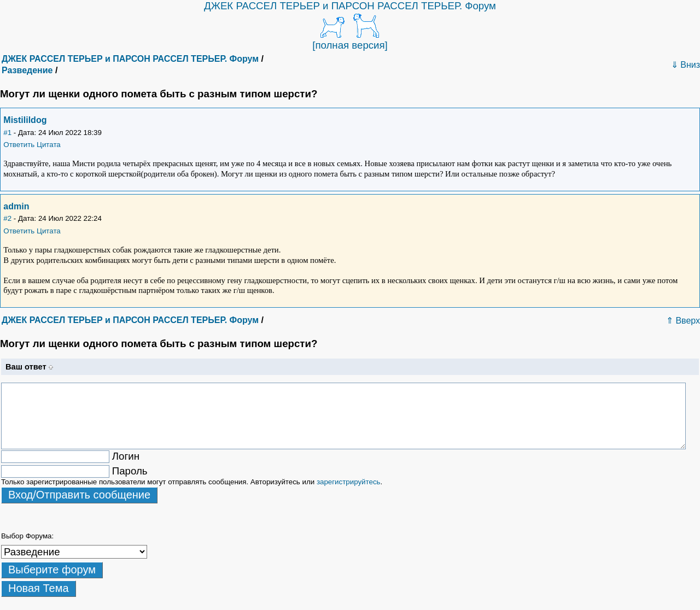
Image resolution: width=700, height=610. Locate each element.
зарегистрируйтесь (349, 482)
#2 (7, 218)
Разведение (27, 70)
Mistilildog (25, 120)
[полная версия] (350, 45)
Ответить (19, 145)
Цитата (49, 145)
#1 (7, 133)
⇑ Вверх (683, 321)
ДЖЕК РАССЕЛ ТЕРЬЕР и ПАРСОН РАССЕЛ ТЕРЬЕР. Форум (350, 6)
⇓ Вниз (686, 65)
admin (16, 206)
